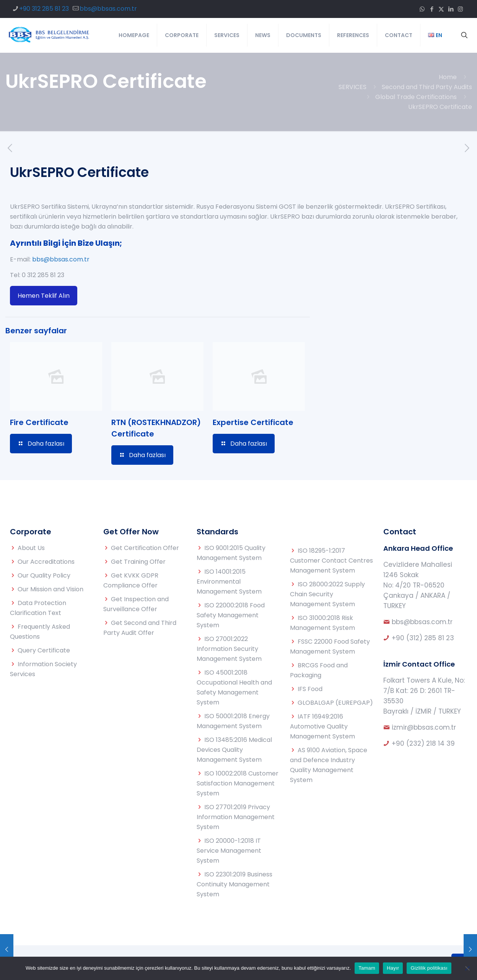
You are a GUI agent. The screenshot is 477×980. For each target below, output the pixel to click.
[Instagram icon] (460, 9)
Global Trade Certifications (416, 97)
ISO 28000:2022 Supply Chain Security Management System (327, 594)
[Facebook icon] (432, 9)
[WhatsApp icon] (422, 9)
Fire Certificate (39, 422)
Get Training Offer (138, 562)
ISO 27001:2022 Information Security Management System (229, 649)
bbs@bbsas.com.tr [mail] (108, 9)
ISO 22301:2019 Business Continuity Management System (234, 884)
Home (448, 77)
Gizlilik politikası (429, 968)
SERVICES (352, 87)
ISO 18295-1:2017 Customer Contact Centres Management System (331, 561)
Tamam (367, 968)
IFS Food (310, 689)
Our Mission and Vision (50, 589)
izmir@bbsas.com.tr (424, 727)
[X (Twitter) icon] (441, 9)
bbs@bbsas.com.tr (61, 259)
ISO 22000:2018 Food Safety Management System (231, 615)
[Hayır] (467, 968)
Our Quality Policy (44, 575)
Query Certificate (44, 650)
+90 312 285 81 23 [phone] (44, 9)
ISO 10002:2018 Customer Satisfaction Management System (238, 783)
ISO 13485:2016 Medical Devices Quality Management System (234, 750)
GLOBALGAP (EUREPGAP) (335, 703)
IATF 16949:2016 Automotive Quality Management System (322, 726)
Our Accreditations (46, 562)
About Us (31, 548)
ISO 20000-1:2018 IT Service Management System (229, 851)
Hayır (393, 968)
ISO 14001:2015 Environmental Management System (229, 582)
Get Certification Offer (145, 548)
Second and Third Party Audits (427, 87)
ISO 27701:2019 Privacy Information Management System (236, 817)
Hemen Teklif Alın (44, 296)
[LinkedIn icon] (451, 9)
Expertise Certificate (253, 422)
